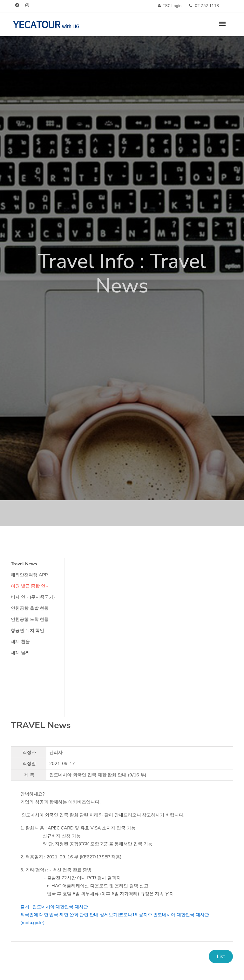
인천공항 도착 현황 (30, 619)
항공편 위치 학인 (27, 630)
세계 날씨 (20, 653)
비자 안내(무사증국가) (33, 597)
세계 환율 (20, 641)
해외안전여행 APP (29, 575)
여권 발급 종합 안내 (30, 586)
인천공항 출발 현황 (30, 608)
